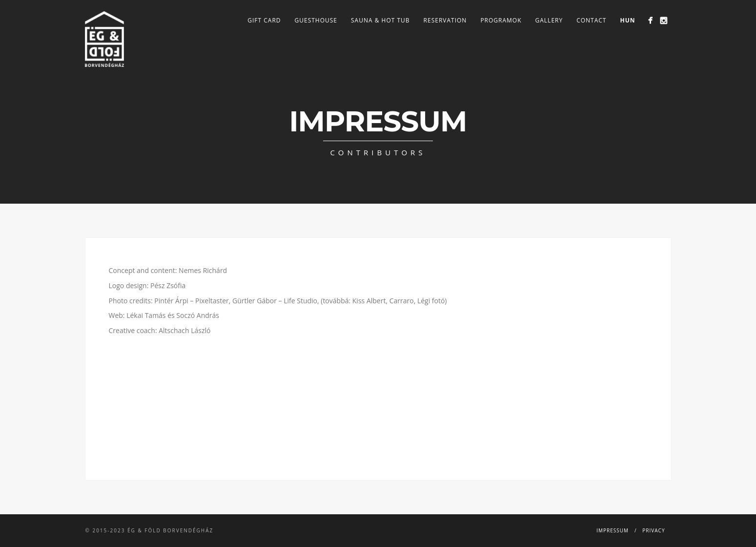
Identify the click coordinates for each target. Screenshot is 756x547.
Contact (591, 20)
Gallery (549, 20)
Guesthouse (316, 20)
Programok (501, 20)
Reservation (445, 20)
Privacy (654, 530)
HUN (627, 20)
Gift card (264, 20)
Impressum (613, 530)
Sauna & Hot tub (380, 20)
